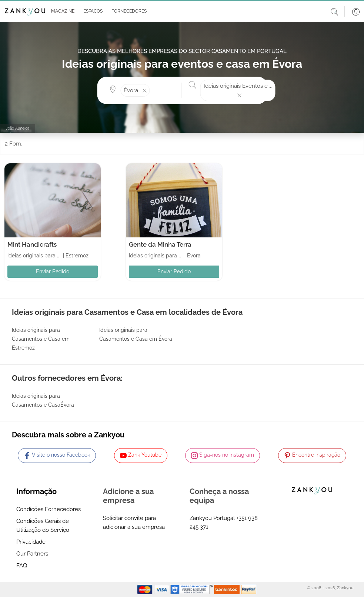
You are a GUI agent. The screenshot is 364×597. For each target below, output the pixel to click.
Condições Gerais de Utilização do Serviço (43, 526)
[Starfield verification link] (192, 589)
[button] (61, 11)
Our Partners (32, 554)
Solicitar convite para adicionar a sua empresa (134, 523)
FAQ (22, 566)
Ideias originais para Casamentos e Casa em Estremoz (41, 339)
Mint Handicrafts (32, 244)
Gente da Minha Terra (160, 244)
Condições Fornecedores (49, 509)
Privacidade (31, 542)
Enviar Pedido (53, 271)
